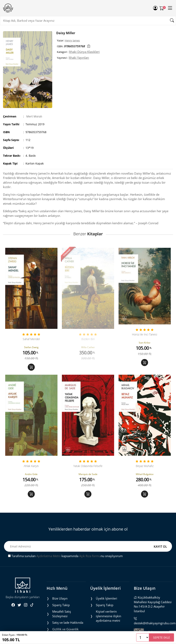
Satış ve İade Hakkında (68, 622)
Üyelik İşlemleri (106, 598)
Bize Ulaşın (60, 598)
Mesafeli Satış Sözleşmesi (62, 614)
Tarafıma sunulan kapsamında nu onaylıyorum (65, 556)
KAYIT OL (160, 546)
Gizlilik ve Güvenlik (65, 629)
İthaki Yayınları (79, 58)
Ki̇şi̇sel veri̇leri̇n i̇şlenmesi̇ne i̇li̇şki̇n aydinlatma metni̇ (108, 616)
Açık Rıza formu (90, 556)
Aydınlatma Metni (49, 556)
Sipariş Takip (61, 605)
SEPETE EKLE (162, 637)
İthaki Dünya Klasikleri (84, 52)
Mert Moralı (34, 116)
